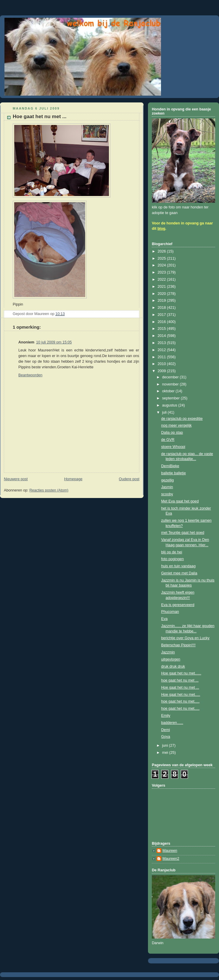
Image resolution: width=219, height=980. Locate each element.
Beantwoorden (30, 375)
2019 (162, 301)
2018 (162, 308)
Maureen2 (171, 859)
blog (161, 229)
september (172, 398)
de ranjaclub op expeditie (182, 419)
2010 (162, 364)
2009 (162, 371)
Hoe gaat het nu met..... (181, 695)
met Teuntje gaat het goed (183, 533)
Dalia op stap (172, 433)
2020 (162, 294)
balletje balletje (174, 473)
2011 (162, 357)
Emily (166, 716)
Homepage (73, 479)
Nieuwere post (16, 479)
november (171, 384)
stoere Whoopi (173, 447)
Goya (166, 737)
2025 (162, 258)
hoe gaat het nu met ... (180, 680)
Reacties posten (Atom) (49, 490)
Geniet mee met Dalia (179, 573)
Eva (165, 619)
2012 (162, 350)
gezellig (168, 480)
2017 (162, 315)
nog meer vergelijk (177, 425)
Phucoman (170, 612)
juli (165, 412)
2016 (162, 322)
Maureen (170, 851)
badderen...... (172, 723)
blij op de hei (172, 552)
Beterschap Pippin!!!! (178, 645)
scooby (167, 494)
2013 (162, 343)
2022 (162, 279)
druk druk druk (173, 666)
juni (166, 746)
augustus (170, 405)
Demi (166, 730)
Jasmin (167, 487)
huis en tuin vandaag (178, 566)
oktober (169, 391)
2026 (162, 251)
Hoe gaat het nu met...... (181, 673)
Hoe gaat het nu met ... (180, 687)
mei (166, 753)
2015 (162, 329)
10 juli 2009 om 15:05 (54, 342)
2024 (162, 265)
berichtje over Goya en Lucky (185, 638)
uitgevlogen (171, 659)
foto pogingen (173, 559)
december (171, 377)
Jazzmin (168, 652)
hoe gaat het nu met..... (181, 701)
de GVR (168, 440)
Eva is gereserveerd (178, 605)
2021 (162, 287)
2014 (162, 336)
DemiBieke (170, 466)
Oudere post (129, 479)
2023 (162, 272)
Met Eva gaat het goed (180, 501)
